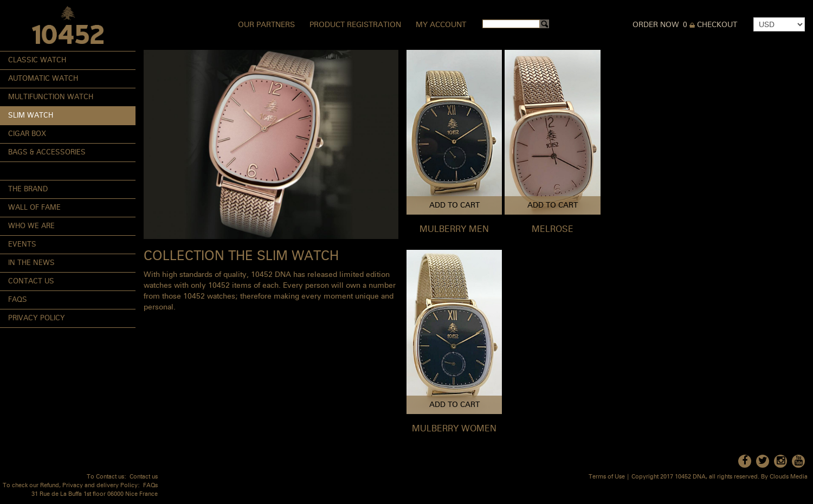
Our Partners (266, 25)
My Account (441, 25)
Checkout (717, 25)
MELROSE (553, 230)
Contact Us (31, 282)
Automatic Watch (43, 79)
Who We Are (31, 226)
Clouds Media (789, 477)
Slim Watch (31, 116)
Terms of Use (607, 477)
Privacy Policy (37, 318)
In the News (31, 263)
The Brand (28, 189)
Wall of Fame (34, 208)
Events (22, 245)
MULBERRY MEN (454, 230)
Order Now (656, 25)
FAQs (18, 300)
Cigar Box (27, 134)
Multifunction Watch (51, 97)
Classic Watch (37, 60)
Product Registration (355, 25)
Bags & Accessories (47, 153)
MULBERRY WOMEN (454, 429)
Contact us (144, 477)
